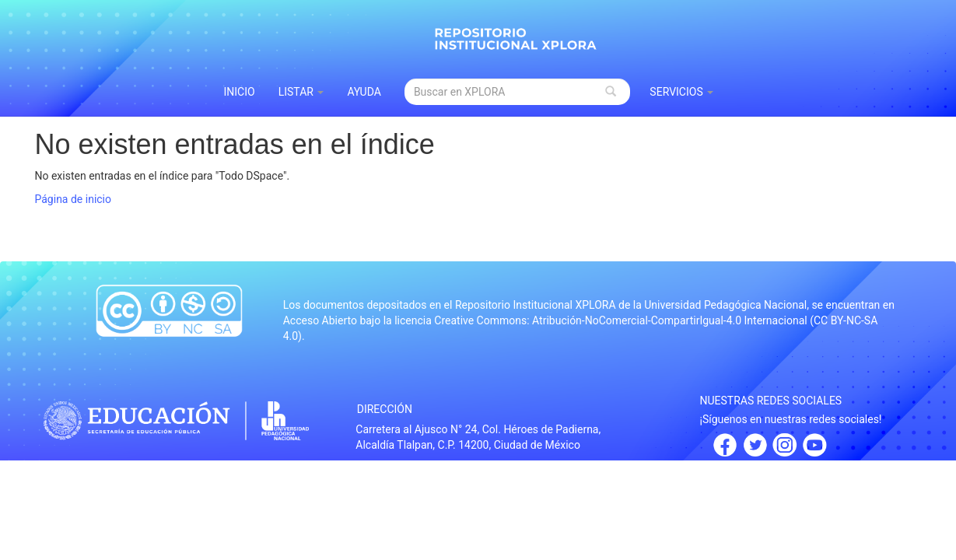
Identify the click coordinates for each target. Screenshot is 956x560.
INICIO (240, 92)
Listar (301, 92)
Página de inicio (74, 199)
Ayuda (364, 92)
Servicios (681, 92)
